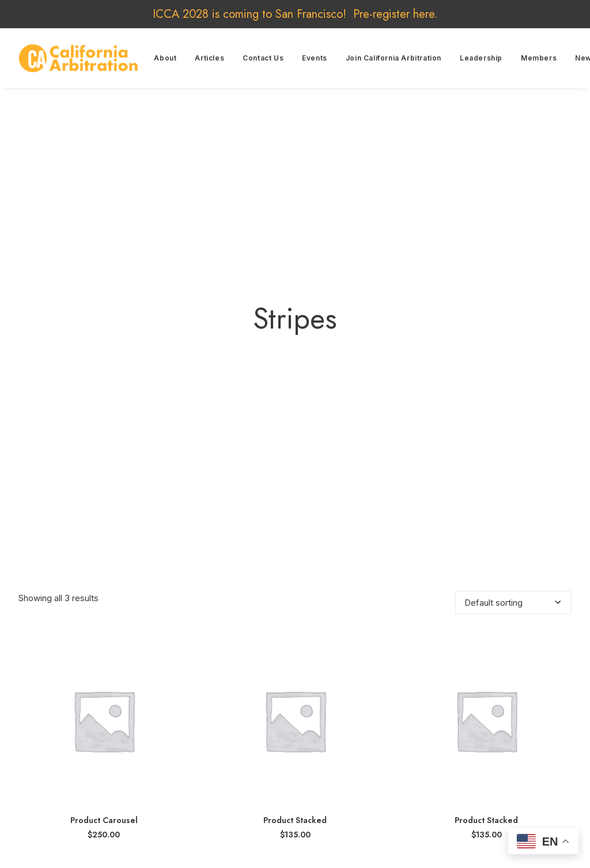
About (165, 58)
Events (315, 58)
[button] (104, 643)
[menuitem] (165, 58)
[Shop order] (513, 525)
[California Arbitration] (78, 58)
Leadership (481, 58)
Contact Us (263, 58)
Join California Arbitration (394, 58)
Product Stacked (295, 743)
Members (539, 58)
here (424, 14)
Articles (209, 58)
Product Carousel (104, 743)
